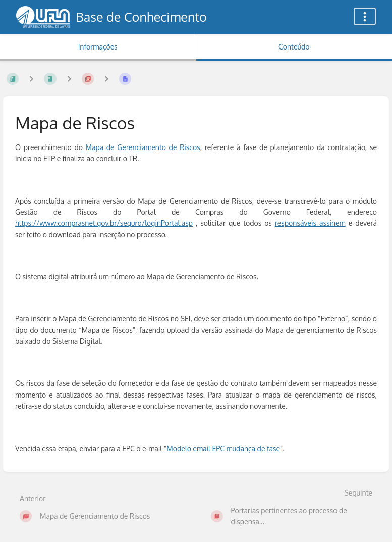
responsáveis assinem (310, 223)
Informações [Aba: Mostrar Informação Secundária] (98, 47)
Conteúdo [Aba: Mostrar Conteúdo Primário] (294, 47)
